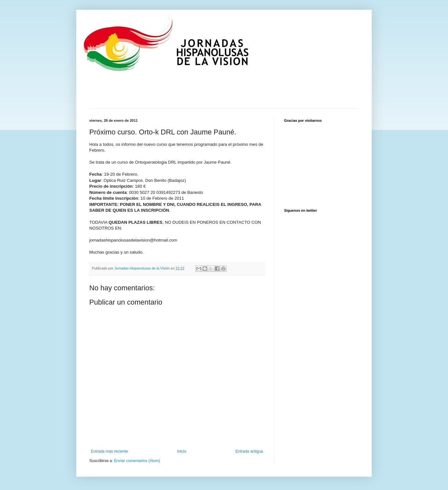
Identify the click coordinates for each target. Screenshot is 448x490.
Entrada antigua (249, 451)
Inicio (182, 451)
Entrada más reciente (109, 451)
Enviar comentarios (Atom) (137, 461)
